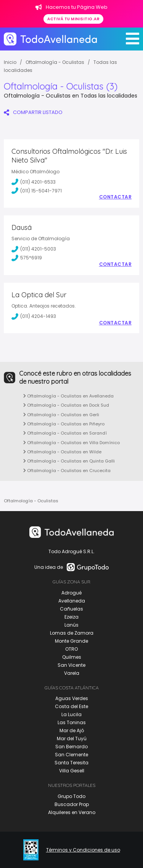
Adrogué (71, 593)
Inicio (10, 62)
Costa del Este (71, 706)
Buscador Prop (72, 804)
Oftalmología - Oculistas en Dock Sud (66, 405)
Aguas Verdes (72, 698)
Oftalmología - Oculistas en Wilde (62, 452)
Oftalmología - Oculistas (55, 62)
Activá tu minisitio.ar (73, 19)
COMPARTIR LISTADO (33, 112)
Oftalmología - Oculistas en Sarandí (65, 433)
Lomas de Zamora (72, 633)
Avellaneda (72, 601)
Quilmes (72, 657)
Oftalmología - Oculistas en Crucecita (67, 471)
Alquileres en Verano (72, 812)
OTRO (71, 649)
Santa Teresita (71, 763)
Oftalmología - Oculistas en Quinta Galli (69, 461)
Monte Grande (71, 641)
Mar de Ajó (72, 730)
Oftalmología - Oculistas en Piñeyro (64, 424)
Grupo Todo (71, 796)
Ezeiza (71, 617)
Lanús (71, 625)
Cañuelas (71, 609)
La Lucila (71, 714)
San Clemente (71, 755)
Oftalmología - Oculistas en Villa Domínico (71, 443)
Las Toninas (72, 722)
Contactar (116, 197)
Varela (72, 673)
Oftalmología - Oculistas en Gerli (61, 415)
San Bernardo (71, 747)
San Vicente (71, 665)
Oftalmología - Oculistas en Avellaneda (68, 396)
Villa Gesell (72, 771)
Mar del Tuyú (72, 739)
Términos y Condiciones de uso (83, 850)
